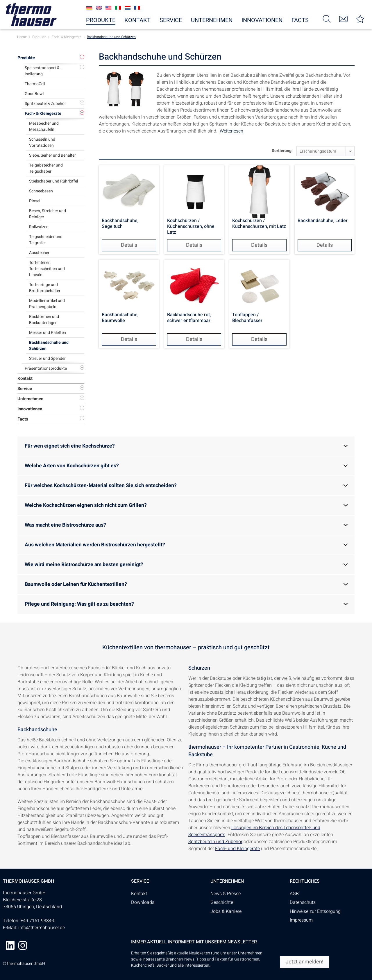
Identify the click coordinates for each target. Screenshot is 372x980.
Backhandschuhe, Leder (323, 221)
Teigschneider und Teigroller (46, 240)
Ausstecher (39, 253)
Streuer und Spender (47, 358)
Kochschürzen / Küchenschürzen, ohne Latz (191, 226)
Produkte (26, 58)
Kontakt (25, 378)
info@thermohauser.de (42, 928)
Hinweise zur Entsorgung (315, 911)
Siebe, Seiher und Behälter (52, 155)
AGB (294, 894)
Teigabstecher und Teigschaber (46, 168)
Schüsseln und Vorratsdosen (42, 142)
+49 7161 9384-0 (38, 921)
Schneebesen (41, 191)
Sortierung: (282, 151)
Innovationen (30, 409)
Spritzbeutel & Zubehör (45, 104)
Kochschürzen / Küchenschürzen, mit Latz (259, 224)
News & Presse (226, 894)
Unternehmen (30, 399)
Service (25, 389)
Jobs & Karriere (226, 911)
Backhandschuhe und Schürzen (49, 346)
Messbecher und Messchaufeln (44, 126)
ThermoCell (35, 84)
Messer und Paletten (48, 333)
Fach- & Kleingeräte (43, 113)
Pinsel (35, 201)
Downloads (143, 902)
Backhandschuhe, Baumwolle (120, 318)
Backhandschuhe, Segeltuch (120, 224)
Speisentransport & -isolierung (43, 71)
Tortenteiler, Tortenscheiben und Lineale (47, 269)
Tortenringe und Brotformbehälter (45, 288)
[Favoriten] (360, 18)
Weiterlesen (231, 131)
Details (129, 245)
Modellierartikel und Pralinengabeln (47, 304)
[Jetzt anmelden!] (305, 962)
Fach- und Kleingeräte (237, 849)
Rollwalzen (39, 227)
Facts (23, 419)
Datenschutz (303, 902)
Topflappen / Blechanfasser (247, 318)
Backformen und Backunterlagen (44, 320)
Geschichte (222, 902)
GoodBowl (34, 94)
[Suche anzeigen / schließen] (327, 18)
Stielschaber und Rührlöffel (53, 181)
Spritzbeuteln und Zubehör (215, 842)
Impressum (301, 920)
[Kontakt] (344, 18)
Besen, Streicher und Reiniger (48, 214)
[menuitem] (327, 18)
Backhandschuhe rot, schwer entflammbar (189, 318)
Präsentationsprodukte (46, 368)
